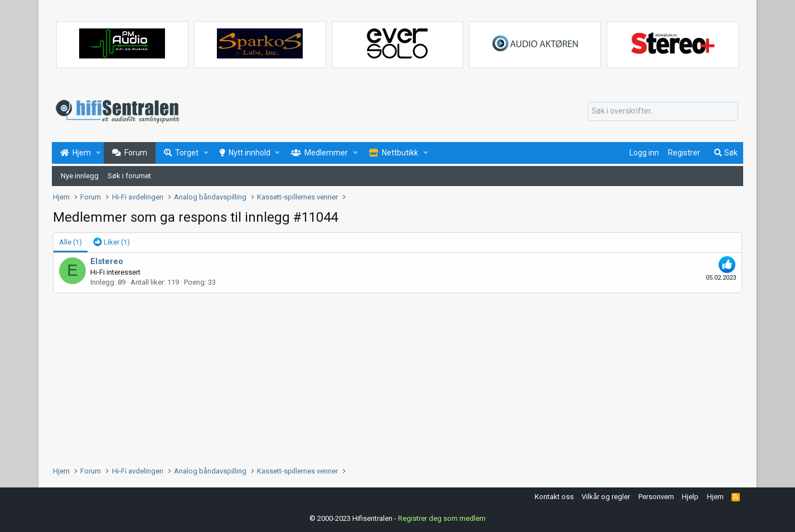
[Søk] (663, 111)
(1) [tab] (71, 242)
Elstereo (107, 261)
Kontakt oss (554, 497)
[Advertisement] (387, 377)
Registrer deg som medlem (442, 518)
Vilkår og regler (606, 497)
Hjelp (690, 497)
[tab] (112, 242)
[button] (98, 153)
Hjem (715, 497)
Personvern (656, 497)
